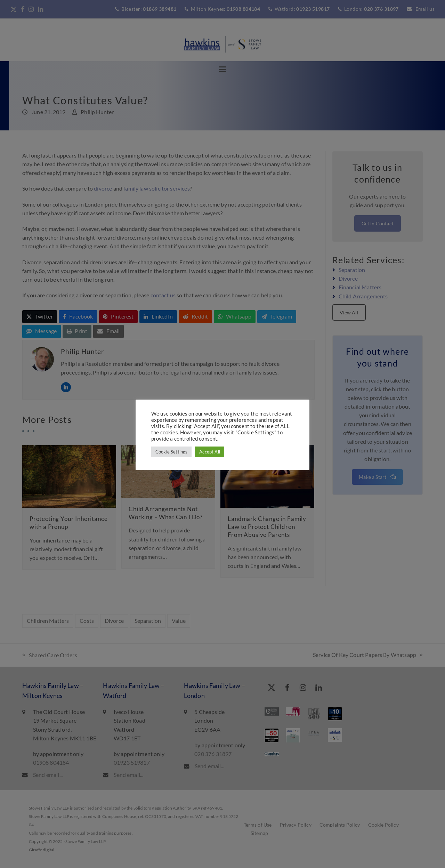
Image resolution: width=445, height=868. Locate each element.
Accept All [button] (210, 452)
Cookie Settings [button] (171, 452)
